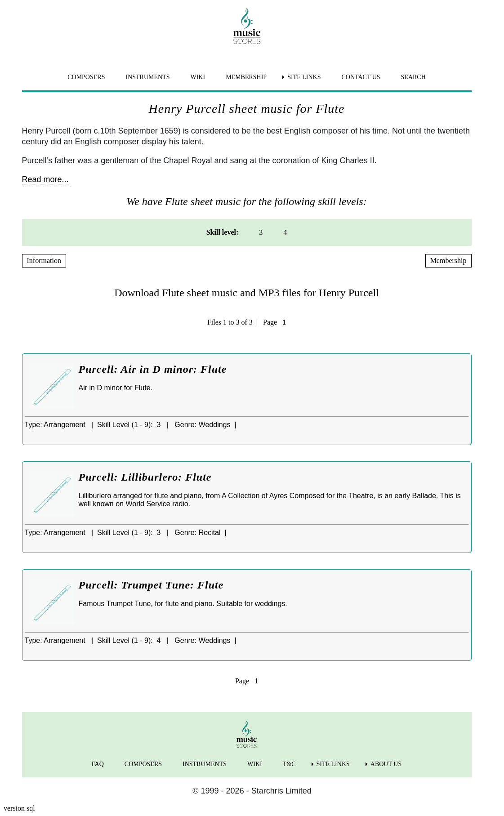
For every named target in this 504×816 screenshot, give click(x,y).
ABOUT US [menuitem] (386, 764)
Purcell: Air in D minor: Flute (153, 369)
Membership (448, 261)
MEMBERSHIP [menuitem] (246, 77)
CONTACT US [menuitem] (361, 77)
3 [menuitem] (261, 232)
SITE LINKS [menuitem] (304, 77)
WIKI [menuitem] (198, 77)
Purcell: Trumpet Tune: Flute (151, 585)
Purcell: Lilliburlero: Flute (145, 477)
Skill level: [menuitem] (223, 232)
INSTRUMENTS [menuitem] (147, 77)
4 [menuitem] (285, 232)
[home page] (247, 26)
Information (44, 261)
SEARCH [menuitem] (413, 77)
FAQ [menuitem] (98, 764)
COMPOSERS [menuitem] (86, 77)
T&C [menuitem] (289, 764)
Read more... (45, 179)
